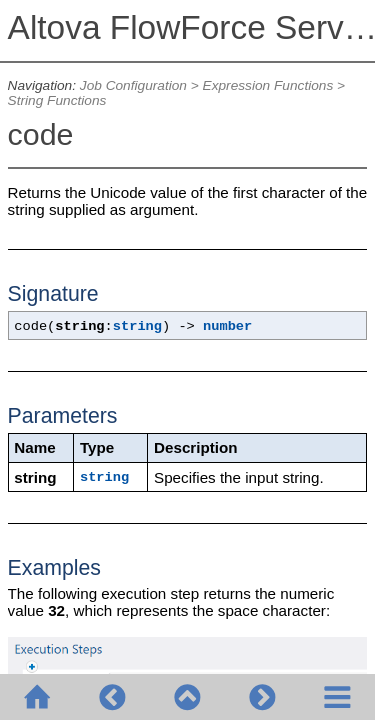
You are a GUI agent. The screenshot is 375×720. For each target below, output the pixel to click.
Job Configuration (133, 85)
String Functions (57, 100)
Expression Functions (268, 85)
